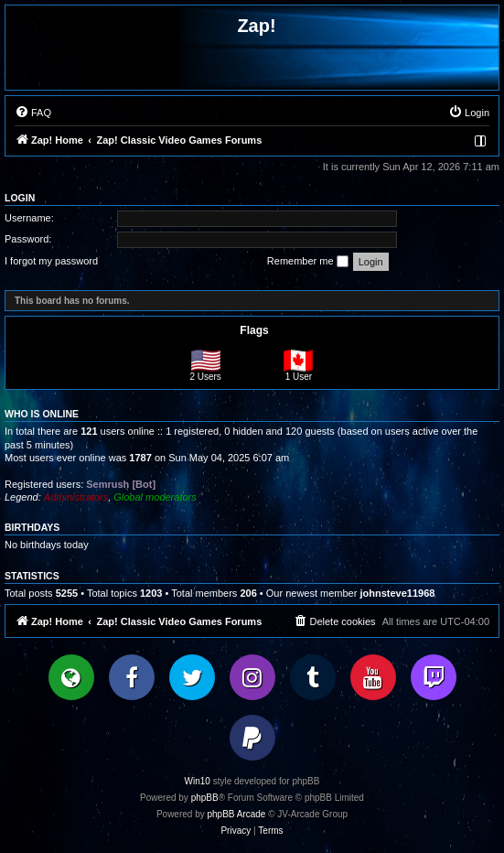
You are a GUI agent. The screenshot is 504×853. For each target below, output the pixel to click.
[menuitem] (33, 113)
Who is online (42, 414)
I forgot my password (51, 261)
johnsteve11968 (397, 593)
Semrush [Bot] (121, 484)
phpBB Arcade (237, 814)
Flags (254, 330)
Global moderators (155, 497)
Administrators (76, 497)
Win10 (198, 781)
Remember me (308, 262)
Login (20, 198)
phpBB (205, 798)
